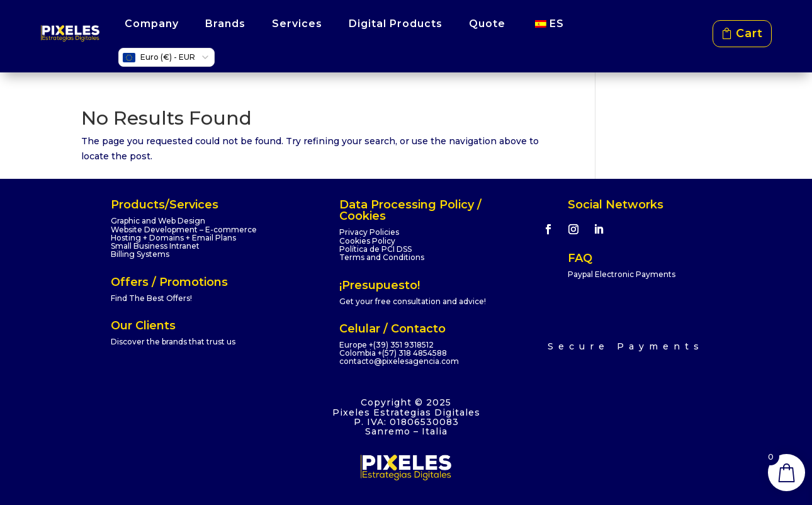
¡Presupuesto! (380, 285)
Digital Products (396, 24)
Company (152, 24)
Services (297, 24)
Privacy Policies (369, 232)
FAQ (580, 258)
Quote (487, 24)
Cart (749, 33)
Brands (225, 24)
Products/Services (165, 205)
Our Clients (143, 326)
